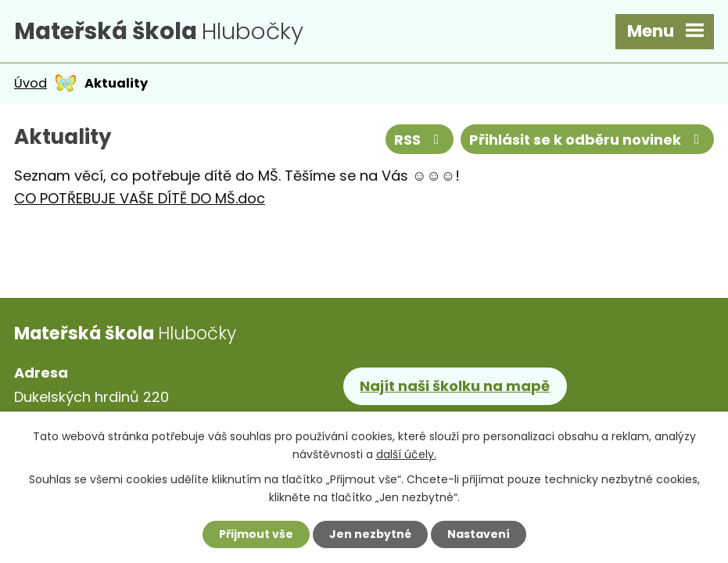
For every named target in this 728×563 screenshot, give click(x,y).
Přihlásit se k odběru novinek (588, 140)
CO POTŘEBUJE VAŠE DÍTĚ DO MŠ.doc (140, 198)
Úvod (30, 83)
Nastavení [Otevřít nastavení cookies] (479, 534)
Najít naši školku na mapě (455, 386)
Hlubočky (159, 31)
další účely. (406, 454)
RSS (420, 140)
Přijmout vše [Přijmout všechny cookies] (256, 534)
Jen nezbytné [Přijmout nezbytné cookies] (370, 534)
